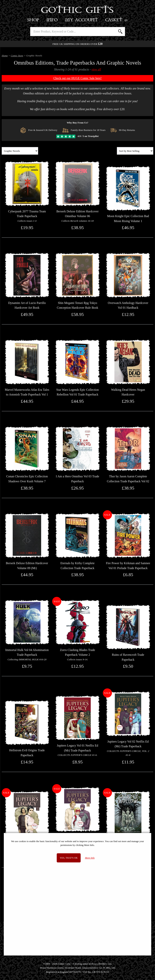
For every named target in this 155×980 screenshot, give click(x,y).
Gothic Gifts (77, 10)
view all (96, 69)
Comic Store (17, 56)
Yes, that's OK (69, 858)
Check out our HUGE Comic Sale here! (77, 78)
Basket (117, 20)
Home (5, 56)
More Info (90, 858)
